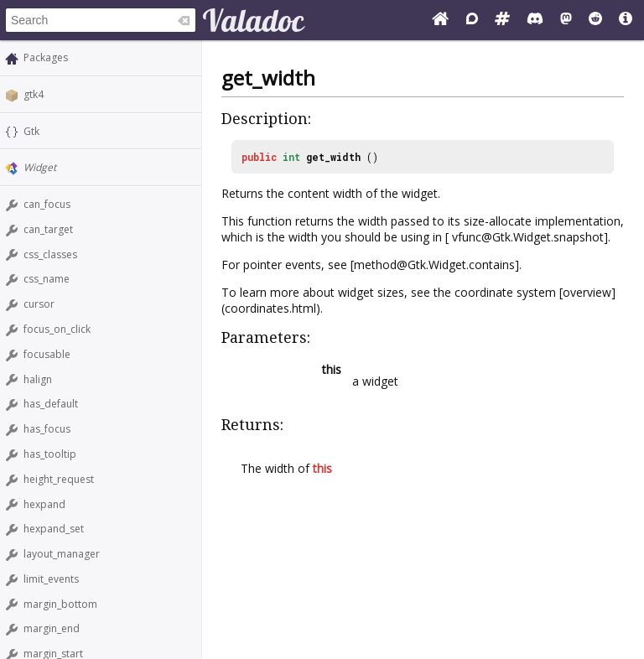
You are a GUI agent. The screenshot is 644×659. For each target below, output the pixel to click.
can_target (48, 229)
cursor (39, 304)
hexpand (44, 504)
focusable (47, 354)
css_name (47, 279)
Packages (46, 57)
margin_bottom (60, 604)
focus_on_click (57, 329)
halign (38, 379)
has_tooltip (50, 454)
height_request (59, 479)
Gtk (31, 131)
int (291, 157)
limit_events (51, 579)
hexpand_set (54, 529)
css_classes (50, 254)
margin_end (52, 628)
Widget (40, 167)
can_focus (47, 204)
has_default (51, 404)
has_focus (47, 429)
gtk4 (34, 94)
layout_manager (62, 554)
